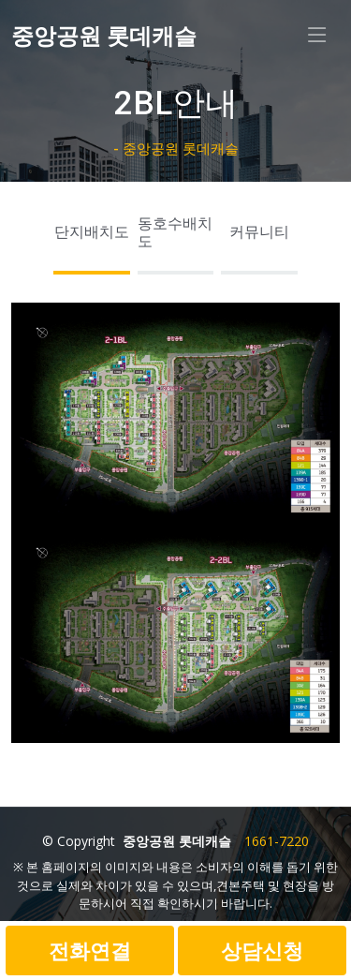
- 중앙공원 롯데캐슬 (176, 149)
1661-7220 (277, 841)
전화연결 (90, 950)
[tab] (92, 238)
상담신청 (262, 950)
